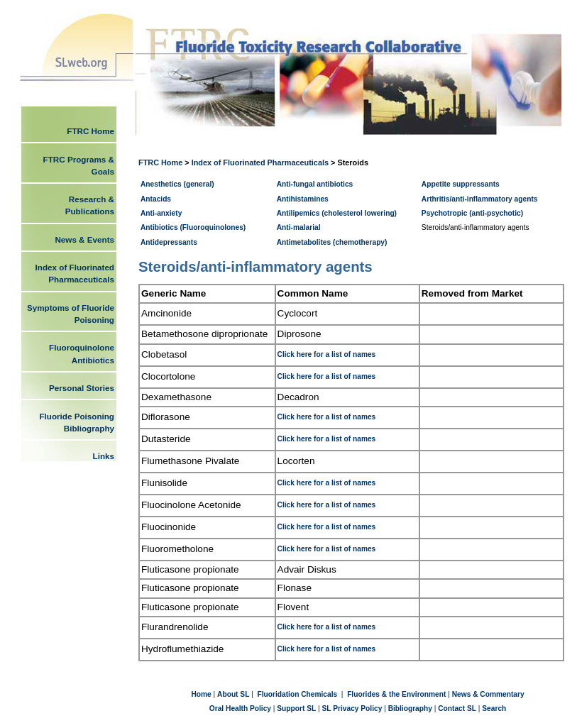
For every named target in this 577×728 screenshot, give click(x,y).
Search (494, 708)
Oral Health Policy (240, 708)
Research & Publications (90, 205)
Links (104, 456)
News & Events (84, 239)
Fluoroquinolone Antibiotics (82, 353)
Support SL (296, 708)
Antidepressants (169, 242)
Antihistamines (303, 199)
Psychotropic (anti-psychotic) (472, 213)
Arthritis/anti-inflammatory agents (480, 199)
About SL (233, 694)
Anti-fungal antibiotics (315, 184)
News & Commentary (488, 694)
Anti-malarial (299, 227)
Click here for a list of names (327, 354)
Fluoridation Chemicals (298, 694)
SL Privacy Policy (352, 708)
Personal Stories (82, 388)
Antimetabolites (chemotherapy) (332, 242)
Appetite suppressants (461, 184)
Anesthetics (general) (177, 184)
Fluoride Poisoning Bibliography (77, 422)
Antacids (156, 199)
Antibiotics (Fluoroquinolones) (193, 227)
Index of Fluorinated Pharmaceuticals (260, 162)
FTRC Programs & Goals (79, 165)
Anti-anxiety (161, 213)
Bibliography (410, 708)
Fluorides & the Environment (396, 694)
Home (202, 694)
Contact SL (457, 708)
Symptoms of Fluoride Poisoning (71, 314)
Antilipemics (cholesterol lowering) (337, 213)
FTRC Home (161, 162)
